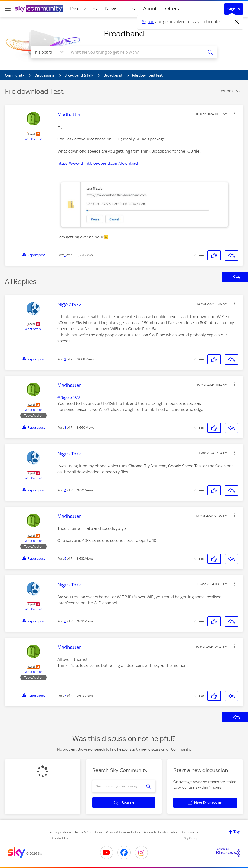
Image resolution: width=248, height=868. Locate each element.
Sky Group (191, 838)
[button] (235, 114)
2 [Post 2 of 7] (65, 359)
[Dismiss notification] (237, 22)
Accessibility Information (161, 832)
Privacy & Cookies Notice (123, 832)
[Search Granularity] (49, 52)
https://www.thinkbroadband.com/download (98, 163)
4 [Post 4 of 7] (65, 490)
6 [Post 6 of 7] (65, 621)
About (150, 9)
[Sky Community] (39, 9)
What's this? (33, 139)
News (111, 9)
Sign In (234, 9)
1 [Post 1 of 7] (65, 255)
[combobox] (135, 52)
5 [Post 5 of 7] (65, 559)
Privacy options (60, 832)
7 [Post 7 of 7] (65, 696)
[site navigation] (8, 9)
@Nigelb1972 (69, 397)
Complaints (190, 832)
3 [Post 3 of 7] (65, 428)
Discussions (84, 9)
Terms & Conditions (89, 832)
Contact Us (60, 838)
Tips (130, 9)
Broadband (124, 33)
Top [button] (237, 832)
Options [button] (226, 91)
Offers (172, 9)
